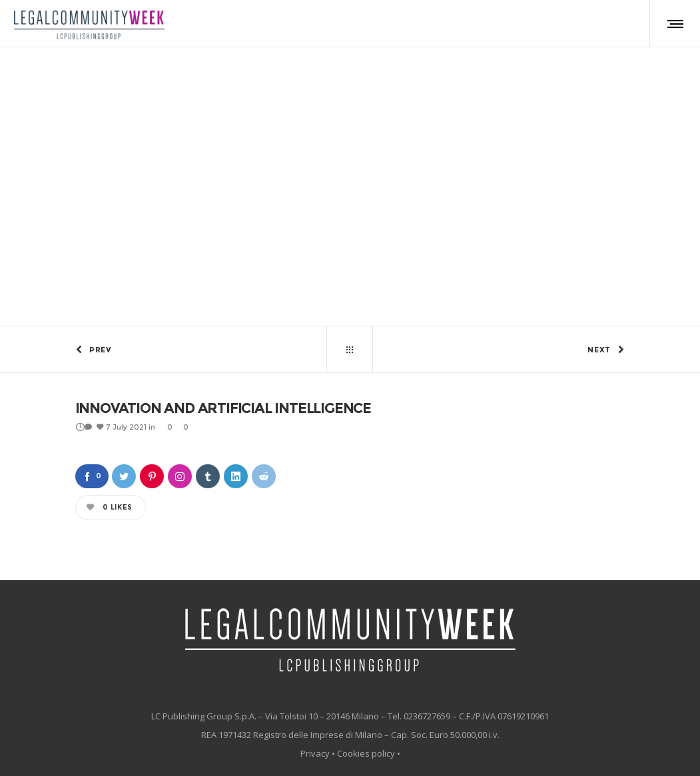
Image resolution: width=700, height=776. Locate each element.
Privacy (315, 753)
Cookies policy (366, 753)
